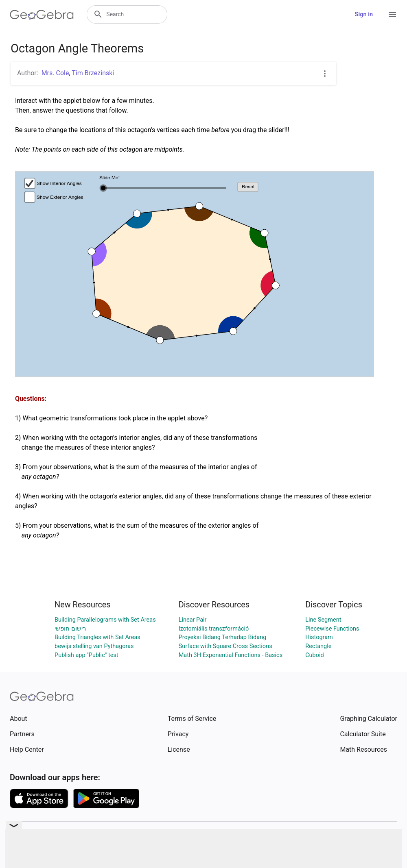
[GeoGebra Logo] (42, 15)
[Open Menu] (392, 15)
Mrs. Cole (55, 73)
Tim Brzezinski (93, 73)
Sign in (364, 14)
